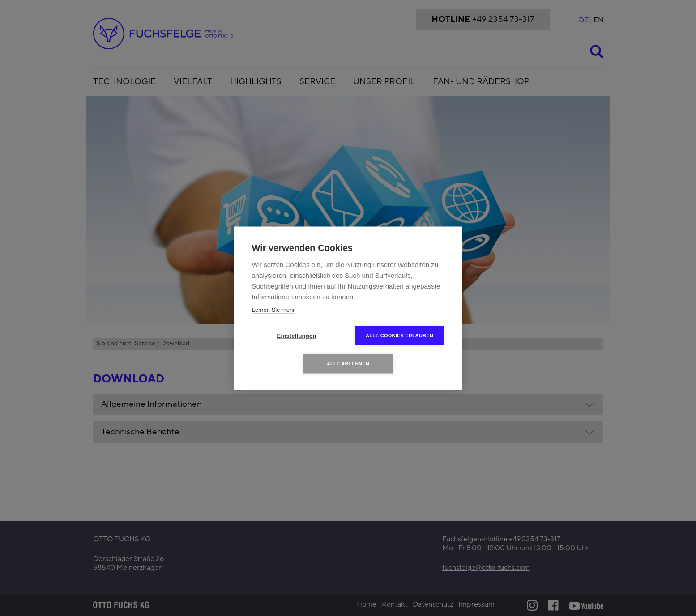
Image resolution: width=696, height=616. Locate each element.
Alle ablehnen (348, 363)
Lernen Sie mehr (273, 309)
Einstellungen (297, 335)
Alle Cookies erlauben (399, 335)
